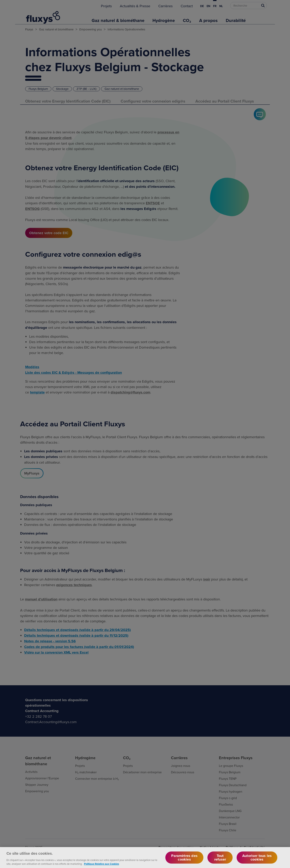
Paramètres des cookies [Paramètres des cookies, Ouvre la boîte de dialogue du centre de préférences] (184, 859)
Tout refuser (220, 859)
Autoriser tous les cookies (257, 859)
